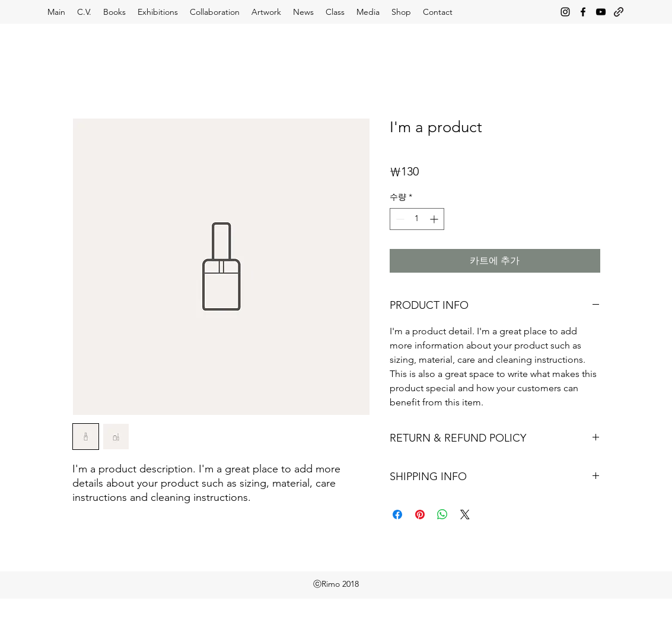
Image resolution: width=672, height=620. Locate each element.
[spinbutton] (417, 219)
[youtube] (601, 12)
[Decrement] (399, 219)
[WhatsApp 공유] (442, 514)
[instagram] (565, 12)
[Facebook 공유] (397, 514)
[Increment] (435, 219)
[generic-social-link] (619, 12)
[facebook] (583, 12)
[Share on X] (465, 514)
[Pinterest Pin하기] (420, 514)
